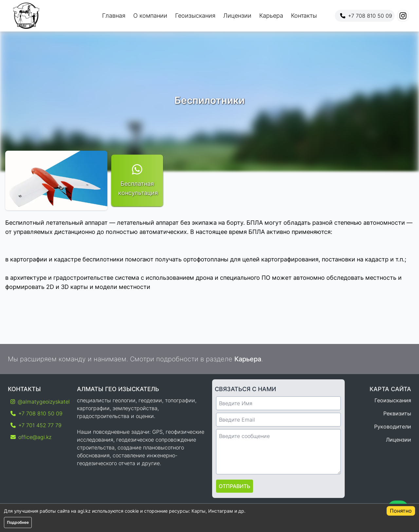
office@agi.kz (31, 437)
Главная (114, 16)
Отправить (235, 486)
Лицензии (237, 16)
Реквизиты (397, 413)
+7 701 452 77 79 (36, 425)
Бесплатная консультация (137, 180)
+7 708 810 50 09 (366, 16)
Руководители (393, 427)
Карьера (271, 16)
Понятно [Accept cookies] (401, 511)
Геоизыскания (195, 16)
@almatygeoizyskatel (38, 402)
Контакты (304, 16)
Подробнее (18, 522)
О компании (150, 16)
